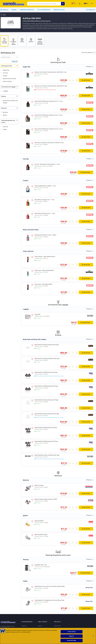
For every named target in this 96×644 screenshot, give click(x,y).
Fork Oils (5, 73)
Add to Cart (86, 80)
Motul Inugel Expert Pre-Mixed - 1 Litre (45, 186)
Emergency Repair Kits (27, 10)
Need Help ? (91, 10)
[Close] (93, 636)
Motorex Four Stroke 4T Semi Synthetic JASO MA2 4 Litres (51, 86)
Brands (14, 10)
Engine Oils (6, 70)
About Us (40, 626)
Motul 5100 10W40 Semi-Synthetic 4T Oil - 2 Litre (49, 115)
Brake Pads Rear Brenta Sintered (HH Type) (47, 400)
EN (86, 3)
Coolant (5, 76)
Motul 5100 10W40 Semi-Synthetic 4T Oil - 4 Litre (49, 129)
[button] (75, 3)
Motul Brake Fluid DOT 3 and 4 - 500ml (45, 235)
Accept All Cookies (72, 640)
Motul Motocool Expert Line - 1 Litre (44, 200)
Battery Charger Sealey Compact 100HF (46, 499)
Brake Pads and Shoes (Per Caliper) (10, 102)
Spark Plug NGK (39, 521)
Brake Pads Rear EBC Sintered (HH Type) (46, 428)
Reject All (71, 636)
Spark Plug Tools (59, 10)
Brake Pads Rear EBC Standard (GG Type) (46, 441)
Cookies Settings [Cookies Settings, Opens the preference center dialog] (72, 632)
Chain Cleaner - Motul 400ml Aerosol (45, 257)
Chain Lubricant (7, 81)
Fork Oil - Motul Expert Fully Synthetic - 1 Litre (47, 164)
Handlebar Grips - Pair (41, 565)
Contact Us (24, 626)
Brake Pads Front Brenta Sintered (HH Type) (47, 345)
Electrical (4, 108)
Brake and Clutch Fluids (10, 79)
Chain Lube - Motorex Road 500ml (44, 270)
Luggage (5, 91)
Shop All (4, 10)
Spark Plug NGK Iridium (41, 535)
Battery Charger (39, 485)
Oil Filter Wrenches (44, 10)
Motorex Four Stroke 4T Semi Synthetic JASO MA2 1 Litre (51, 72)
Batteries (6, 112)
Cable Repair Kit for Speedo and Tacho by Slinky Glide (49, 600)
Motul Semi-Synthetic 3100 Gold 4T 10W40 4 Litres (49, 143)
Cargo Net (37, 314)
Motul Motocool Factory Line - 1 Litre (45, 213)
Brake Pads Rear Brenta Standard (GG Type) (47, 414)
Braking (4, 96)
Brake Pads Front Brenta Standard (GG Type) (47, 359)
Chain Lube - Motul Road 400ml (43, 284)
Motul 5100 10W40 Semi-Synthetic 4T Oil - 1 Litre (49, 101)
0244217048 (57, 626)
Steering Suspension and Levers (8, 121)
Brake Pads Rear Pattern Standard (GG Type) (47, 455)
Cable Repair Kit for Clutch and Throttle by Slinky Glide (50, 586)
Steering (5, 127)
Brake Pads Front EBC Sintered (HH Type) (46, 372)
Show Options (85, 172)
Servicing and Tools (7, 66)
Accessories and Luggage (8, 87)
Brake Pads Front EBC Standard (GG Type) (46, 386)
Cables (5, 129)
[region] (48, 636)
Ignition (5, 115)
